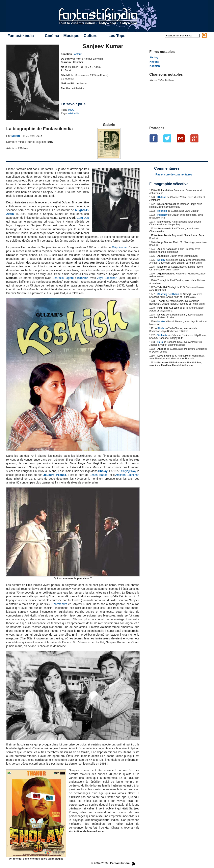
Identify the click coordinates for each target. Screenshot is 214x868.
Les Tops (117, 36)
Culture (90, 36)
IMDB (71, 110)
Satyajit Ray (129, 471)
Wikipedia (73, 113)
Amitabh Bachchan (127, 475)
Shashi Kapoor (99, 475)
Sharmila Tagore (63, 278)
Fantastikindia (21, 36)
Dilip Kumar (119, 247)
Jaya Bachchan (107, 278)
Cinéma (52, 36)
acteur (78, 54)
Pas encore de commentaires (174, 174)
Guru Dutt (83, 218)
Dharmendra (59, 604)
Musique (71, 36)
